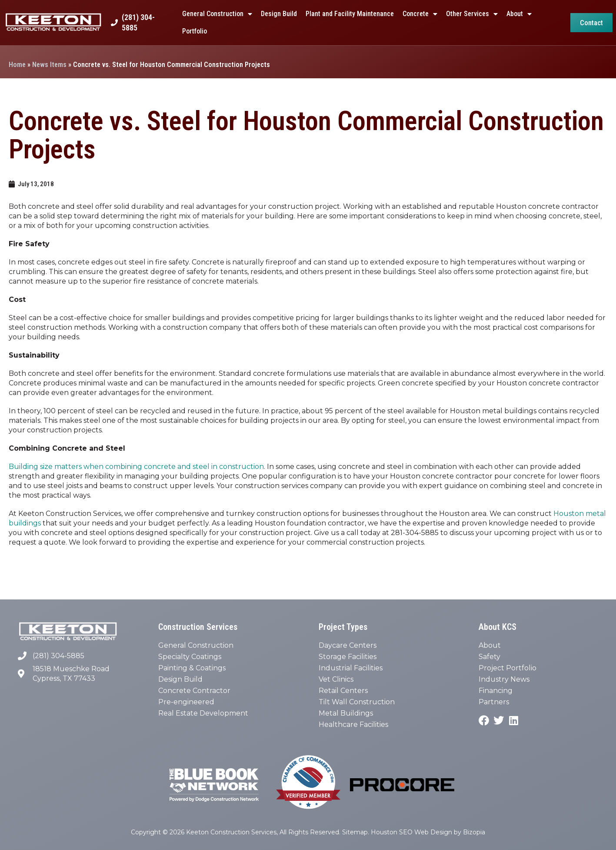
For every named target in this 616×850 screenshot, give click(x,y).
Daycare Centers (348, 645)
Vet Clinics (336, 679)
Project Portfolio (508, 668)
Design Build (279, 14)
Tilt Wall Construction (357, 702)
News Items (49, 65)
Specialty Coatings (190, 657)
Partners (494, 702)
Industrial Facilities (351, 668)
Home (17, 65)
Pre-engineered (186, 702)
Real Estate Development (203, 713)
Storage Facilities (348, 657)
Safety (489, 657)
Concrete (420, 14)
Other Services (472, 14)
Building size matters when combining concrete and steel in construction (136, 467)
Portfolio (195, 31)
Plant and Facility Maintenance (350, 14)
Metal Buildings (346, 713)
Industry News (504, 679)
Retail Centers (343, 691)
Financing (496, 691)
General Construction (217, 14)
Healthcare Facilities (353, 725)
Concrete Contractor (194, 691)
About (519, 14)
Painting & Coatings (192, 668)
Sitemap (355, 832)
